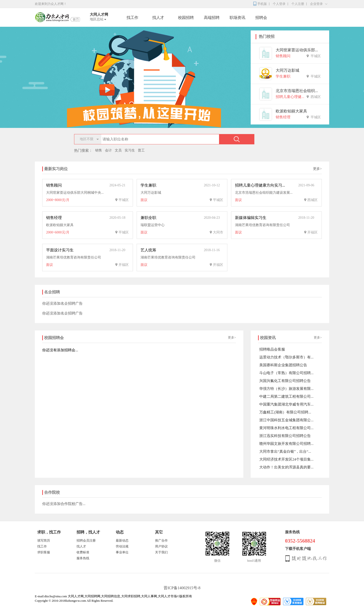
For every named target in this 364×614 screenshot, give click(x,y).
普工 (141, 150)
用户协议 (161, 546)
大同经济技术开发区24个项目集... (286, 459)
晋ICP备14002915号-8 (182, 588)
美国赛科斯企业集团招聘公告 (283, 365)
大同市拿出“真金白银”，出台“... (285, 451)
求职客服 (44, 552)
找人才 (158, 18)
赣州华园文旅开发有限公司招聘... (286, 444)
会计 (108, 150)
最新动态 (122, 540)
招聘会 (261, 18)
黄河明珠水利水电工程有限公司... (286, 428)
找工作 (132, 18)
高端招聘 (212, 18)
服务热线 (83, 558)
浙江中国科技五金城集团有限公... (286, 420)
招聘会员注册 (86, 540)
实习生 (130, 150)
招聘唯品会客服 (272, 349)
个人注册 (298, 4)
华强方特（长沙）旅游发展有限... (286, 389)
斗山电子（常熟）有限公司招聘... (286, 373)
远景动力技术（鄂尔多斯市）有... (286, 357)
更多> (317, 169)
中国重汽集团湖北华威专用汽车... (286, 404)
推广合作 (161, 540)
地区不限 (87, 139)
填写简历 (44, 540)
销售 (99, 150)
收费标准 (83, 552)
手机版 (262, 4)
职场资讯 (237, 18)
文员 (118, 150)
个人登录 (279, 4)
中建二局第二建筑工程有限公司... (286, 396)
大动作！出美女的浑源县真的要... (286, 467)
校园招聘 (186, 18)
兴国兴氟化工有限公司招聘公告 (285, 381)
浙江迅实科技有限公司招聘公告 (285, 436)
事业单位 (122, 552)
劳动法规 (122, 546)
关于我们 (161, 552)
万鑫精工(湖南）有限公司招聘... (285, 412)
